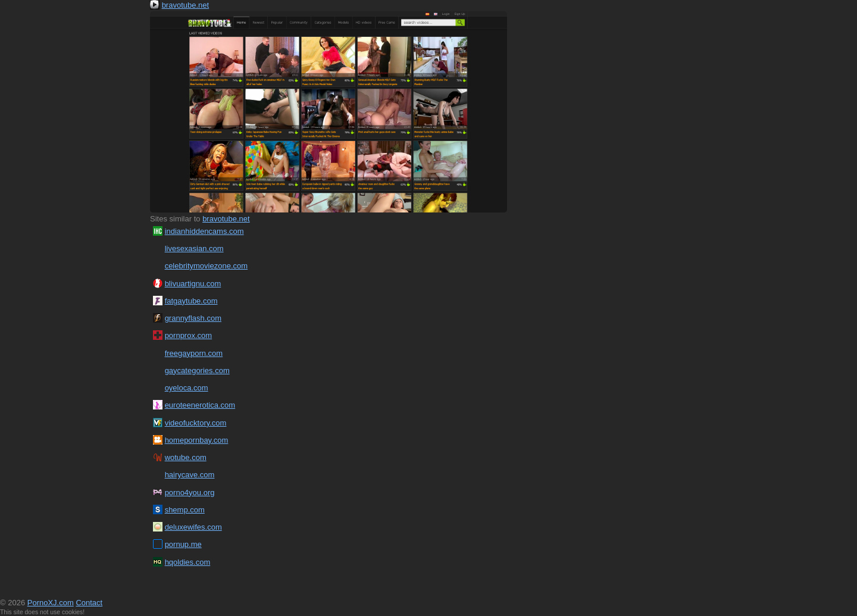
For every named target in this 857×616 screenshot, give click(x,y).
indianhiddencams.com (204, 231)
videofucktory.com (196, 423)
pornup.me (183, 544)
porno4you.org (190, 493)
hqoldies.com (188, 562)
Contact (89, 603)
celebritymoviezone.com (206, 266)
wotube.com (186, 457)
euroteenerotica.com (200, 405)
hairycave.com (190, 475)
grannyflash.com (193, 318)
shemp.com (185, 510)
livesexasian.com (194, 248)
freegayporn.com (194, 353)
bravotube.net (186, 5)
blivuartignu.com (193, 284)
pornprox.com (188, 335)
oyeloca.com (187, 388)
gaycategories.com (197, 370)
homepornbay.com (197, 440)
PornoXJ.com (51, 603)
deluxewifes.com (193, 527)
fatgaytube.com (191, 301)
